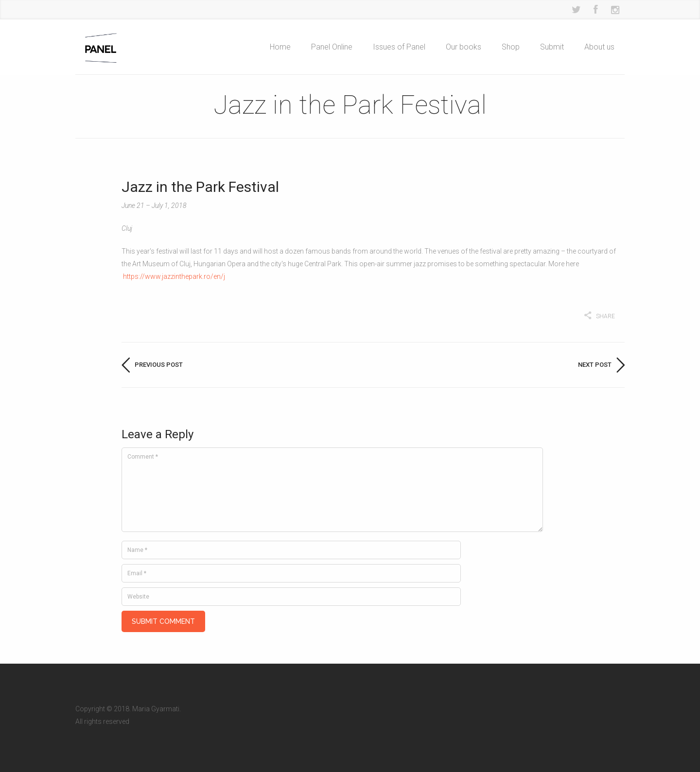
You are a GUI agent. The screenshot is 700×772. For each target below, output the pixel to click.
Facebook (595, 10)
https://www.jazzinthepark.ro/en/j (174, 276)
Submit (552, 47)
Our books (464, 47)
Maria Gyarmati (156, 702)
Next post (595, 365)
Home (280, 47)
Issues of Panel (399, 47)
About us (599, 47)
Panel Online (332, 47)
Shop (511, 47)
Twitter (576, 10)
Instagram (615, 10)
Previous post (159, 365)
